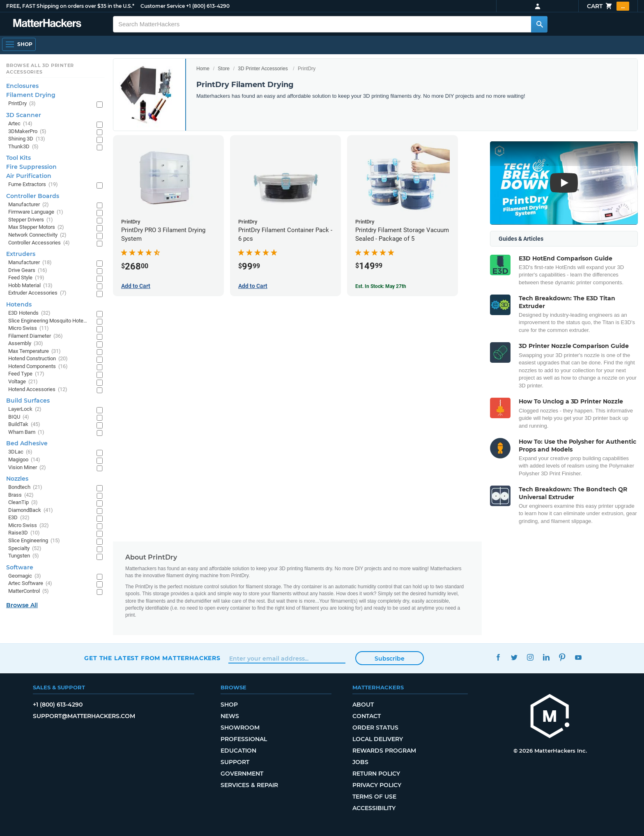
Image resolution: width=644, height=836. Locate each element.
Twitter (514, 657)
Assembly (26, 344)
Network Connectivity (37, 235)
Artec (20, 124)
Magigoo (24, 460)
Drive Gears (28, 271)
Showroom (240, 728)
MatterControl (29, 591)
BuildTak (24, 425)
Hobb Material (30, 286)
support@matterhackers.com (84, 716)
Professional (244, 739)
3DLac (20, 452)
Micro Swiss (29, 328)
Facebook (498, 657)
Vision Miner (27, 468)
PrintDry (22, 104)
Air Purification (29, 176)
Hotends (19, 304)
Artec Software (30, 584)
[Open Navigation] (19, 44)
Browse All (22, 605)
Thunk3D (23, 147)
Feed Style (26, 278)
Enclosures (22, 86)
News (230, 716)
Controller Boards (33, 196)
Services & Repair (249, 785)
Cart (608, 6)
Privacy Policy (377, 785)
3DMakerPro (27, 132)
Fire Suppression (31, 167)
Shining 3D (27, 139)
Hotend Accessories (38, 390)
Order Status (375, 728)
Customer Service (163, 6)
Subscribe (390, 659)
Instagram (530, 657)
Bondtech (25, 487)
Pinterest (562, 657)
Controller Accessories (39, 243)
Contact (367, 716)
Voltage (23, 382)
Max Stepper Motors (36, 227)
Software (20, 567)
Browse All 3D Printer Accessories (40, 69)
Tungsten (24, 556)
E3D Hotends (29, 313)
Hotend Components (38, 367)
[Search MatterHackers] (539, 24)
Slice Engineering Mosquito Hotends (48, 321)
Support (235, 762)
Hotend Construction (38, 359)
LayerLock (25, 409)
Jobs (360, 762)
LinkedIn (546, 657)
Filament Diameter (36, 336)
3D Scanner (24, 115)
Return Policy (376, 774)
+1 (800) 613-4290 (208, 6)
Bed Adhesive (27, 443)
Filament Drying (31, 95)
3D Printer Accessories (263, 69)
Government (242, 774)
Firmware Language (36, 212)
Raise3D (24, 533)
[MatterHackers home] (550, 717)
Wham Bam (26, 432)
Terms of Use (374, 797)
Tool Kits (18, 158)
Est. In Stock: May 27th (381, 286)
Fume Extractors (33, 185)
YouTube (578, 657)
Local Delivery (378, 739)
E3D (19, 518)
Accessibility (374, 808)
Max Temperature (34, 351)
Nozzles (17, 479)
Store (224, 69)
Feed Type (26, 374)
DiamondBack (31, 510)
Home (203, 69)
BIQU (19, 417)
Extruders (21, 254)
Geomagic (25, 576)
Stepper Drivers (31, 220)
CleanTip (23, 503)
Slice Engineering (34, 541)
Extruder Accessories (37, 293)
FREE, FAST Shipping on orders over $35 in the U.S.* (70, 6)
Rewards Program (384, 751)
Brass (21, 495)
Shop (229, 705)
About (363, 705)
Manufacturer (29, 205)
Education (238, 751)
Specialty (25, 549)
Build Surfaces (28, 401)
